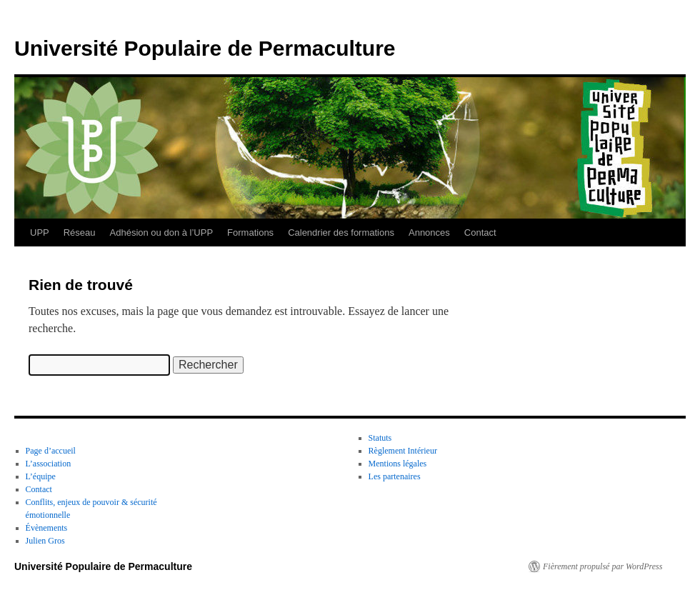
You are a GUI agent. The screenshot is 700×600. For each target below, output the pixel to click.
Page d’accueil (51, 451)
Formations (250, 232)
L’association (49, 464)
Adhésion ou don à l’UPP (162, 232)
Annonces (429, 232)
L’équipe (41, 476)
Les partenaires (395, 476)
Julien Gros (45, 541)
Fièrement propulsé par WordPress (602, 566)
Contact (480, 232)
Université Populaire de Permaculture (205, 48)
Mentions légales (398, 464)
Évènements (47, 528)
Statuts (380, 438)
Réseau (80, 232)
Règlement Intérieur (403, 451)
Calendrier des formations (341, 232)
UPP (40, 232)
